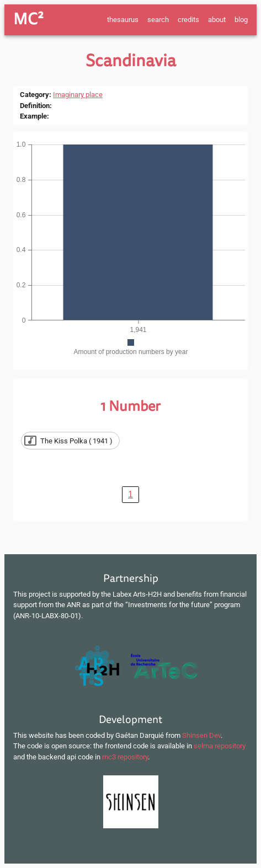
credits (188, 20)
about (217, 20)
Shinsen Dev (201, 735)
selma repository (220, 746)
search (158, 20)
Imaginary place (78, 95)
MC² (28, 19)
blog (241, 20)
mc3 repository (125, 757)
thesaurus (123, 20)
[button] (70, 441)
